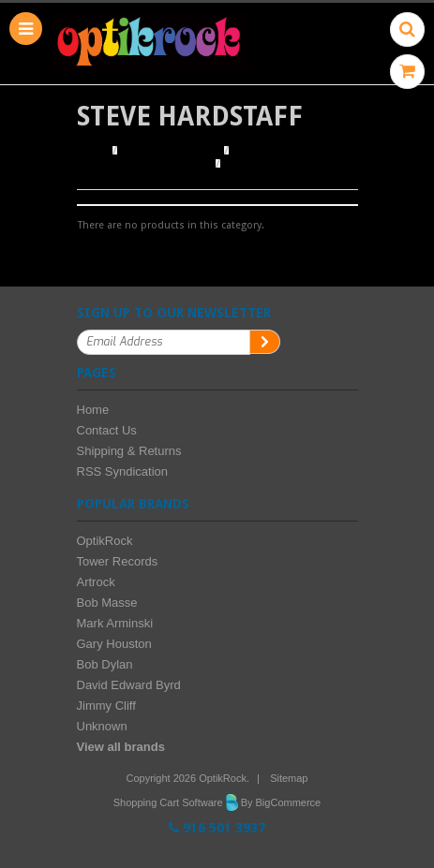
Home (92, 151)
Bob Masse (107, 603)
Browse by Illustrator (144, 164)
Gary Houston (114, 644)
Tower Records (118, 561)
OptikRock (105, 541)
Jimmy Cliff (106, 706)
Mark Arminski (115, 623)
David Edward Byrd (129, 685)
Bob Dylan (105, 664)
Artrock (96, 582)
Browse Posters (172, 151)
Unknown (102, 726)
